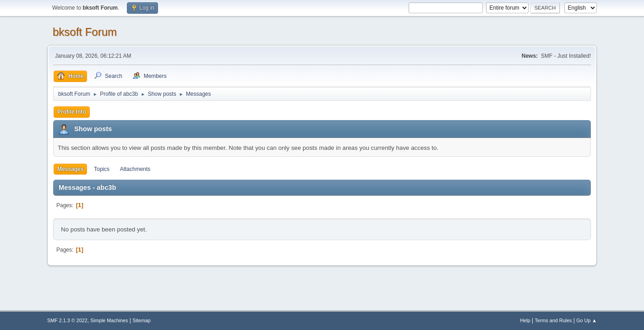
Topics (102, 169)
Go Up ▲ (587, 320)
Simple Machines (109, 320)
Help (525, 320)
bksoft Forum (85, 32)
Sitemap (142, 320)
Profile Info (72, 112)
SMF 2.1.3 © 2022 (67, 320)
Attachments (135, 169)
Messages (70, 169)
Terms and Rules (554, 320)
